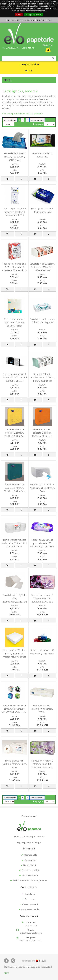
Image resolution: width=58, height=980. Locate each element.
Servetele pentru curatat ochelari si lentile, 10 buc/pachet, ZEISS (15, 212)
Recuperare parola (30, 909)
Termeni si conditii (30, 870)
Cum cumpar (30, 860)
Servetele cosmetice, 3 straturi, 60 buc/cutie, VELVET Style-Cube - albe (15, 709)
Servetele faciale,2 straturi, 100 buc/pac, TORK (42, 709)
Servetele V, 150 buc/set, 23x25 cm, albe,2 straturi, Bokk (42, 488)
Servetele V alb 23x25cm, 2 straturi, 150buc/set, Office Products (42, 267)
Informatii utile (30, 855)
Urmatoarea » (37, 120)
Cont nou (29, 20)
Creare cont (30, 899)
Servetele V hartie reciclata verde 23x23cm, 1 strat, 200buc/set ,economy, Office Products (42, 381)
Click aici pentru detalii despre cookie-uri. (29, 11)
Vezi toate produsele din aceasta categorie (23, 114)
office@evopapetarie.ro (31, 933)
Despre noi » (27, 842)
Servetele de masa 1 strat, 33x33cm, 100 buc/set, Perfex (15, 322)
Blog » (38, 842)
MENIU (29, 71)
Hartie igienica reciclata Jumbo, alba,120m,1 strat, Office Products (15, 543)
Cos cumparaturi (30, 904)
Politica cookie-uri (30, 875)
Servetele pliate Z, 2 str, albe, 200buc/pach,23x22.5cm (15, 598)
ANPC (7, 973)
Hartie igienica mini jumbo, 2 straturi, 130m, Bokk (15, 764)
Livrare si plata (30, 865)
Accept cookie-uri (34, 15)
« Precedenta (10, 120)
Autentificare (44, 20)
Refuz (19, 15)
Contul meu (14, 20)
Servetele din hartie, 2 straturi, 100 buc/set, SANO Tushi (15, 157)
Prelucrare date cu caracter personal (30, 880)
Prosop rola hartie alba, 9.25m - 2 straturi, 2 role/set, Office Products (15, 267)
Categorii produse (29, 64)
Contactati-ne (28, 48)
